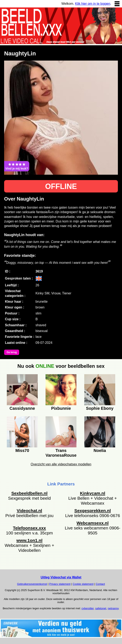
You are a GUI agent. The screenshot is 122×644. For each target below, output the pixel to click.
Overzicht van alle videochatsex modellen (61, 464)
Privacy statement (60, 584)
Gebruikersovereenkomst (32, 584)
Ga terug (12, 352)
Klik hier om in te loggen (93, 4)
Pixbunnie (61, 408)
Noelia (100, 450)
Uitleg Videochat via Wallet (61, 577)
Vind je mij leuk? (17, 166)
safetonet (101, 608)
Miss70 (22, 450)
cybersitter (87, 608)
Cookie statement (83, 584)
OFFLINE (61, 186)
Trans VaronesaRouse (61, 452)
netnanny (113, 608)
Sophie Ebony (100, 408)
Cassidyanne (22, 408)
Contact (100, 584)
